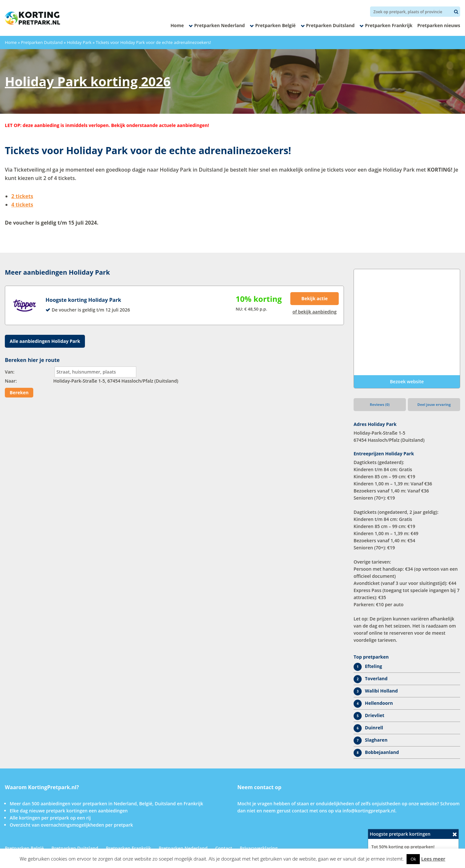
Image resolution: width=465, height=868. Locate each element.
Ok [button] (413, 859)
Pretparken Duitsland (331, 25)
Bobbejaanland (382, 752)
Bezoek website (407, 381)
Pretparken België (275, 25)
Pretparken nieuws (439, 25)
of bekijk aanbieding (315, 312)
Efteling (373, 666)
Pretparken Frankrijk (389, 25)
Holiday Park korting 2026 (88, 81)
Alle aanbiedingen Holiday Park (45, 341)
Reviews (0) (380, 404)
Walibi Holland (381, 691)
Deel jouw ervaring (434, 404)
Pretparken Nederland (219, 25)
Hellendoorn (379, 703)
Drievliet (375, 715)
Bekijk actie (315, 298)
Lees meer (433, 859)
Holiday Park (79, 42)
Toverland (376, 678)
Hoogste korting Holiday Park (83, 300)
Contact (223, 848)
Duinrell (374, 728)
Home (177, 25)
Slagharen (376, 740)
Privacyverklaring (259, 848)
